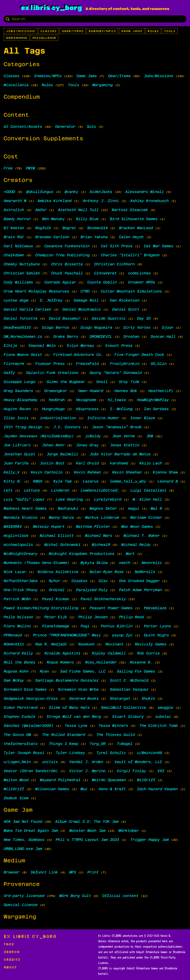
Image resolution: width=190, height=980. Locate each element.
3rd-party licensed (24, 896)
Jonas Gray (87, 445)
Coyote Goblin (102, 282)
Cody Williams (18, 282)
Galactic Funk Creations (52, 373)
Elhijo (10, 346)
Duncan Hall (163, 337)
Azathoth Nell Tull (78, 210)
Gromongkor (56, 391)
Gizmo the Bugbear (66, 382)
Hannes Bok (126, 391)
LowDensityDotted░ (100, 490)
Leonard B (168, 481)
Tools (170, 31)
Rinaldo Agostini (62, 653)
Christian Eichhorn (114, 264)
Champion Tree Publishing (62, 255)
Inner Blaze (143, 418)
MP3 (73, 872)
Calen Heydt (131, 237)
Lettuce (32, 490)
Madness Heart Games (25, 508)
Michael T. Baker (142, 536)
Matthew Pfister (93, 527)
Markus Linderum (102, 517)
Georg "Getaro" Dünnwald (116, 373)
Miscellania (44, 38)
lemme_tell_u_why (128, 481)
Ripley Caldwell (109, 653)
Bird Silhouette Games (134, 219)
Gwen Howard (91, 391)
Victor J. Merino (87, 771)
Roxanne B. (141, 662)
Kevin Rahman (87, 472)
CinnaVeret (105, 273)
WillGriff (14, 789)
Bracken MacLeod (136, 228)
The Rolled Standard (64, 735)
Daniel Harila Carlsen (27, 309)
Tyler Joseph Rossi (24, 753)
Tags (9, 944)
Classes (49, 31)
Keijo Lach (151, 463)
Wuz (84, 789)
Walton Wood (16, 780)
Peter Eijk (56, 617)
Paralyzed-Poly (92, 590)
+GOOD (9, 192)
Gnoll (102, 382)
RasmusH (86, 644)
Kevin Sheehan (127, 472)
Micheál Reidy (136, 545)
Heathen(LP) (161, 391)
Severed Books (84, 698)
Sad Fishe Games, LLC (83, 671)
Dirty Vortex (137, 327)
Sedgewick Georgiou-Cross (31, 698)
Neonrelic (152, 563)
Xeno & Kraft (112, 789)
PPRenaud (13, 635)
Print (93, 872)
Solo (91, 127)
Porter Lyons (157, 626)
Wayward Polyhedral (60, 780)
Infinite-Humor (103, 418)
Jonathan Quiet (19, 454)
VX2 (161, 771)
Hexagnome (86, 400)
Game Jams (132, 31)
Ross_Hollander (101, 662)
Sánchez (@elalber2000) (28, 726)
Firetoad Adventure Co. (78, 355)
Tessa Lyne (76, 726)
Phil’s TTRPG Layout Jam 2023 (87, 840)
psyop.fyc (122, 635)
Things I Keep (64, 744)
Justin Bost (52, 463)
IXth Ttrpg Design (23, 427)
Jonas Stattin (125, 445)
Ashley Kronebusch (150, 201)
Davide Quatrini (109, 318)
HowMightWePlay (153, 400)
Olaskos (79, 581)
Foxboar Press (50, 364)
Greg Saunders (18, 391)
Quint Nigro (156, 635)
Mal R (156, 508)
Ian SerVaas (156, 409)
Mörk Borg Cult (75, 896)
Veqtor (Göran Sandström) (31, 771)
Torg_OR (97, 744)
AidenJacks (101, 192)
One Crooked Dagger (139, 581)
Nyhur (55, 581)
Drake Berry (66, 337)
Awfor (41, 210)
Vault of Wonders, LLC (138, 762)
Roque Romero (60, 662)
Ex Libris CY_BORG (51, 8)
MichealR (101, 545)
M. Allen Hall (147, 499)
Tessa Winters (113, 726)
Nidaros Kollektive (58, 572)
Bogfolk (43, 228)
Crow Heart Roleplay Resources (36, 291)
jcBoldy (93, 436)
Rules (153, 31)
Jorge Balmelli (62, 454)
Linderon (60, 490)
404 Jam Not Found (23, 822)
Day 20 (144, 318)
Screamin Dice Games (25, 689)
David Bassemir (65, 318)
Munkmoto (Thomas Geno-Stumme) (36, 563)
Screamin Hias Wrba (78, 689)
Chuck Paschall (67, 273)
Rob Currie (148, 653)
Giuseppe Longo (19, 382)
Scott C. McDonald (129, 680)
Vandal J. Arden (86, 762)
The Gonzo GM (17, 735)
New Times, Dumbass (24, 840)
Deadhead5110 (17, 327)
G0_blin (159, 364)
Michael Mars (99, 536)
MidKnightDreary (21, 554)
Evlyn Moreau (81, 346)
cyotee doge (16, 300)
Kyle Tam (62, 481)
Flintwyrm (14, 364)
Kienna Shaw (165, 472)
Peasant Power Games (111, 608)
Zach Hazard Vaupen (157, 789)
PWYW (30, 168)
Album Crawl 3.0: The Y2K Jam (87, 822)
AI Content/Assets (23, 127)
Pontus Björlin (117, 626)
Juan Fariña (16, 463)
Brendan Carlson (52, 237)
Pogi (85, 626)
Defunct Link (44, 872)
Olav (103, 581)
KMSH (38, 481)
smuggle (165, 708)
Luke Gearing (69, 499)
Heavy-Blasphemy (21, 400)
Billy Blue (87, 219)
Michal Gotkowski (62, 545)
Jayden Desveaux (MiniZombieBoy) (39, 436)
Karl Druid (87, 463)
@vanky (71, 192)
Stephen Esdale (19, 717)
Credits (12, 959)
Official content (120, 896)
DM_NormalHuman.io (24, 337)
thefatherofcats (21, 744)
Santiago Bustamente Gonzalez (67, 680)
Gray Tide (129, 382)
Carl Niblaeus (18, 246)
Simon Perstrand (21, 708)
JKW (150, 436)
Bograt (69, 228)
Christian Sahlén (22, 273)
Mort (130, 554)
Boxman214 (97, 228)
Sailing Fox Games (136, 671)
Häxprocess (87, 409)
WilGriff (146, 780)
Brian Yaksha (94, 237)
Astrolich (14, 210)
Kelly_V (12, 472)
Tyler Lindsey (70, 753)
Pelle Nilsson (18, 617)
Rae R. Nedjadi (51, 644)
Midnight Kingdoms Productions (82, 554)
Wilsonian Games (52, 789)
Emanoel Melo (42, 346)
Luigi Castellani (148, 490)
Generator (65, 127)
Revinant (114, 644)
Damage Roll (86, 300)
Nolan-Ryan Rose (107, 572)
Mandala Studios (21, 517)
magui (134, 508)
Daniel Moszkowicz (82, 309)
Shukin (148, 698)
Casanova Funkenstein (67, 246)
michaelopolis (18, 545)
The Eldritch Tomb (159, 726)
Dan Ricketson (125, 300)
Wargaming (17, 38)
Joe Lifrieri (17, 445)
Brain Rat (14, 237)
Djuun (168, 327)
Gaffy (9, 373)
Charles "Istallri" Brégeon (130, 255)
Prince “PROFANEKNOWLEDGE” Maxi (67, 635)
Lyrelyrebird (108, 499)
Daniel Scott (126, 309)
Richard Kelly (18, 653)
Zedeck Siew (16, 798)
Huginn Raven (17, 409)
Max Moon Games (137, 527)
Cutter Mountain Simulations (131, 291)
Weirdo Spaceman (109, 780)
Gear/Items (73, 31)
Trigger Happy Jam (150, 840)
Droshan (131, 337)
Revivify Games (151, 644)
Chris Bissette (67, 264)
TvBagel (125, 744)
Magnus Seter (103, 508)
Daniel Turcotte (21, 318)
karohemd (119, 463)
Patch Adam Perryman (140, 590)
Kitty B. (13, 481)
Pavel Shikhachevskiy (103, 599)
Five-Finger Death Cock (139, 355)
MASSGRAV (13, 527)
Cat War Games (159, 246)
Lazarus (91, 481)
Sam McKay (14, 680)
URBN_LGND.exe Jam (23, 849)
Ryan (44, 671)
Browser (12, 872)
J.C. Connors (67, 427)
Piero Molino (17, 626)
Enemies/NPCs (102, 31)
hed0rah (57, 400)
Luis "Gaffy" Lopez (24, 499)
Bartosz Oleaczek (130, 210)
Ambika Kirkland (55, 201)
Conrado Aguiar (60, 282)
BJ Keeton (14, 228)
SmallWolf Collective (123, 708)
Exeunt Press (119, 346)
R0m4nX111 (14, 644)
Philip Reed (131, 617)
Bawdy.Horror (17, 219)
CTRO (85, 291)
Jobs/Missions (20, 31)
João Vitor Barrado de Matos (120, 454)
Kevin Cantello (47, 472)
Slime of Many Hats (69, 708)
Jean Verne (123, 436)
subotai (163, 717)
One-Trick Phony (21, 590)
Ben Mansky (53, 219)
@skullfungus (40, 192)
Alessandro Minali (145, 192)
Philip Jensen (93, 617)
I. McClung (121, 409)
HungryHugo (53, 409)
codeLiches (139, 273)
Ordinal (57, 590)
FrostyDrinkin (125, 364)
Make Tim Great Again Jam (31, 831)
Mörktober (129, 831)
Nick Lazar (15, 572)
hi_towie (117, 400)
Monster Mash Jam (87, 831)
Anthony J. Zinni (101, 201)
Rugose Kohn (16, 671)
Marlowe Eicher (146, 517)
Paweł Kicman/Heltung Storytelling (41, 608)
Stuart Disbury (128, 717)
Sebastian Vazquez (129, 689)
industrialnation (58, 418)
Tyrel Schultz (111, 753)
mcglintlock (16, 536)
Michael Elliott (57, 536)
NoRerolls (145, 572)
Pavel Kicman (56, 599)
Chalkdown (14, 255)
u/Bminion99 (150, 753)
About (10, 967)
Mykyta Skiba (94, 563)
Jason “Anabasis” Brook (117, 427)
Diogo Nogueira (96, 327)
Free (8, 168)
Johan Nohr (53, 445)
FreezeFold (87, 364)
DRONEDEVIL (101, 337)
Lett (8, 490)
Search (12, 952)
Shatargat (120, 698)
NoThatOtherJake (21, 581)
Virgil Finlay (131, 771)
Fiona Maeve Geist (23, 355)
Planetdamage (56, 626)
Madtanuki (68, 508)
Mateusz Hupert (49, 527)
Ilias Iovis (16, 418)
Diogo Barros (56, 327)
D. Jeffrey (51, 300)
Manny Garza (61, 517)
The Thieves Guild (116, 735)
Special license (21, 905)
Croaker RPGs (142, 282)
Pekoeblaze (155, 608)
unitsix (50, 762)
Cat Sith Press (117, 246)
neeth (125, 563)
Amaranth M (15, 201)
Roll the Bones (19, 662)
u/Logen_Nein (17, 762)
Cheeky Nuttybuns (22, 264)
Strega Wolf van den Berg (74, 717)
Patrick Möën (17, 599)
